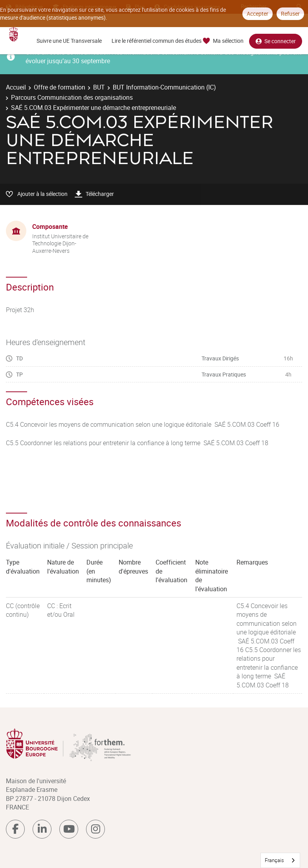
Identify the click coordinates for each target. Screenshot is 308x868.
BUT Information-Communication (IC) (164, 87)
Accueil (16, 87)
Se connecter (276, 41)
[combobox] (280, 860)
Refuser (290, 14)
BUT (99, 87)
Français (274, 860)
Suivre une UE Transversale (69, 41)
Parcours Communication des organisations (72, 97)
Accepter (258, 14)
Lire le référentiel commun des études (157, 41)
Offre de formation (60, 87)
